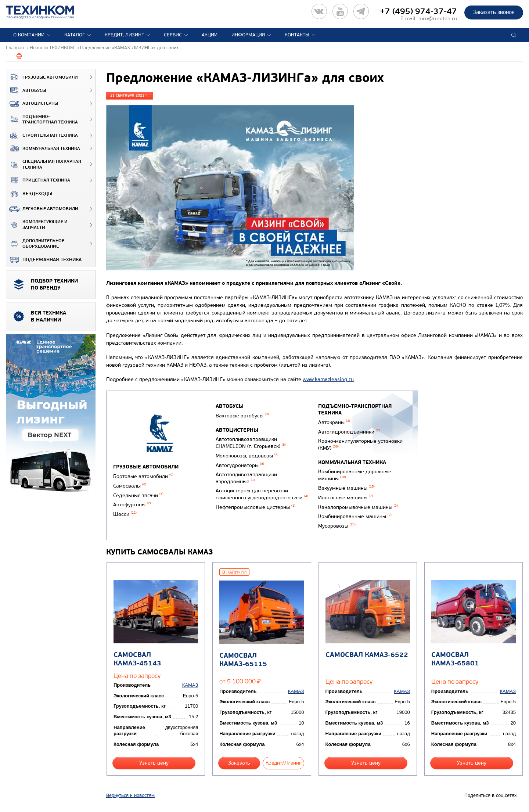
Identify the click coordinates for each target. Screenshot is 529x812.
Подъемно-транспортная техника (42, 120)
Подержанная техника (44, 260)
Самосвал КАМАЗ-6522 (367, 655)
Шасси (125, 514)
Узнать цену (154, 763)
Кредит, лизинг (124, 35)
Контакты (297, 35)
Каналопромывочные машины (358, 507)
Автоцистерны (32, 104)
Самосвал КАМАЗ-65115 (243, 660)
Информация (248, 35)
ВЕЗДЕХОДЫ (29, 194)
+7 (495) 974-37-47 (418, 11)
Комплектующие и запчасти (37, 225)
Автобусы (26, 90)
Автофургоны (132, 505)
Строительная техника (42, 136)
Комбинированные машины (355, 516)
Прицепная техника (38, 180)
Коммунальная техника (43, 148)
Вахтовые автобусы (242, 416)
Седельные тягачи (138, 495)
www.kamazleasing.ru (328, 379)
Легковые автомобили (42, 209)
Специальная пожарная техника (44, 164)
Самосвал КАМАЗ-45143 (137, 659)
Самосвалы (130, 486)
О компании (29, 35)
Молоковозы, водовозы (247, 456)
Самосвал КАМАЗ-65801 (455, 659)
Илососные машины (346, 498)
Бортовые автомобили (143, 476)
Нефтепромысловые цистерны (255, 507)
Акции (210, 35)
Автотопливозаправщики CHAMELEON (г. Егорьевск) (251, 443)
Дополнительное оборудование (35, 244)
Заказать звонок (494, 12)
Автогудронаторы (240, 465)
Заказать (239, 763)
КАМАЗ (190, 685)
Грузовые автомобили (42, 77)
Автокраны (334, 422)
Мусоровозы (337, 526)
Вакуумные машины (346, 488)
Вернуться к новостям (130, 795)
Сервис (173, 35)
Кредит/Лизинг (283, 763)
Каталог (75, 35)
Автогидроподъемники (349, 432)
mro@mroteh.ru (438, 19)
